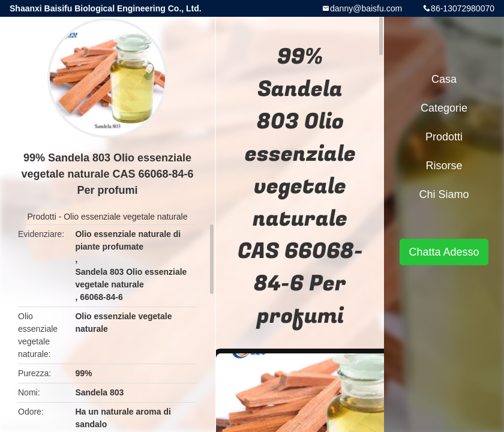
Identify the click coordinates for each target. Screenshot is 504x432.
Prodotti (42, 217)
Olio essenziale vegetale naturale (125, 217)
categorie (444, 108)
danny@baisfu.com (366, 8)
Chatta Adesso (444, 252)
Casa (444, 79)
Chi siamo (444, 194)
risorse (444, 166)
